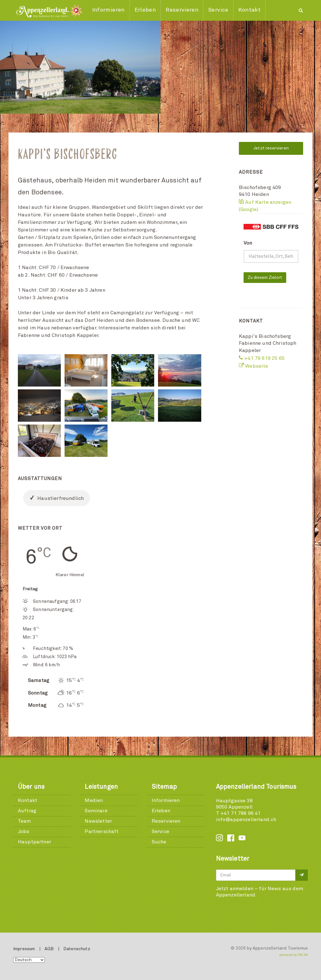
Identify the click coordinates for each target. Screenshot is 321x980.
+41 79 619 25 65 (262, 358)
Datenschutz (77, 949)
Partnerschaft (102, 831)
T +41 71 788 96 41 (238, 813)
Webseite (254, 366)
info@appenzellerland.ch (246, 820)
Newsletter (98, 821)
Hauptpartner (34, 842)
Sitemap (164, 787)
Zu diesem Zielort (265, 278)
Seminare (96, 811)
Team (24, 821)
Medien (94, 800)
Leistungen (101, 787)
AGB (49, 949)
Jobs (24, 831)
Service (160, 831)
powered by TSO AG (294, 955)
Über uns (31, 787)
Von (248, 243)
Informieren (166, 800)
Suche (159, 842)
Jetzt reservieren (271, 148)
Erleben (161, 811)
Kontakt (28, 800)
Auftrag (27, 811)
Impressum (24, 949)
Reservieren (166, 821)
